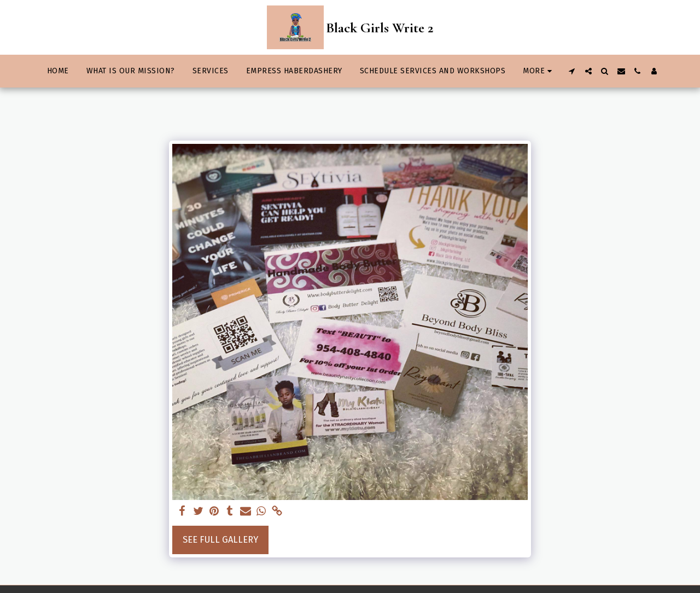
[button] (572, 71)
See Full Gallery (220, 540)
